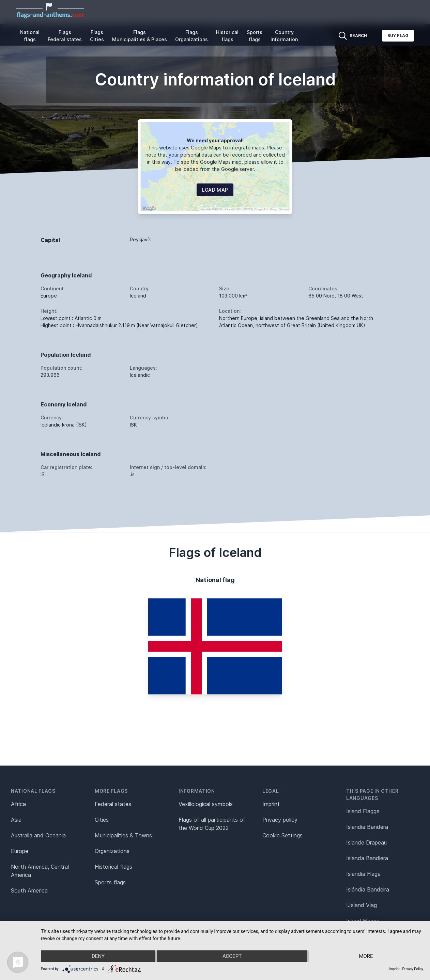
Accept (232, 957)
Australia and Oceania (38, 835)
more (366, 957)
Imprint (271, 804)
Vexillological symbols (206, 804)
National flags (30, 36)
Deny (98, 957)
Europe (20, 851)
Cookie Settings (282, 835)
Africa (18, 804)
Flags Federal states (65, 36)
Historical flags (227, 36)
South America (29, 890)
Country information (284, 36)
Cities (102, 820)
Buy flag (398, 36)
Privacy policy (280, 820)
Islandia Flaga (363, 874)
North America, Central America (40, 871)
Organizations (112, 851)
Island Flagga (363, 921)
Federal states (113, 804)
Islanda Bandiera (367, 858)
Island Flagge (363, 811)
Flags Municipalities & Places (140, 36)
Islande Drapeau (366, 842)
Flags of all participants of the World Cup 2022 (212, 824)
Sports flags (255, 36)
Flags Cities (97, 36)
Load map (215, 190)
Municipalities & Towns (123, 835)
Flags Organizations (191, 36)
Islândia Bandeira (368, 889)
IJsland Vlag (362, 905)
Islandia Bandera (367, 827)
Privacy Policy (413, 969)
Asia (16, 820)
